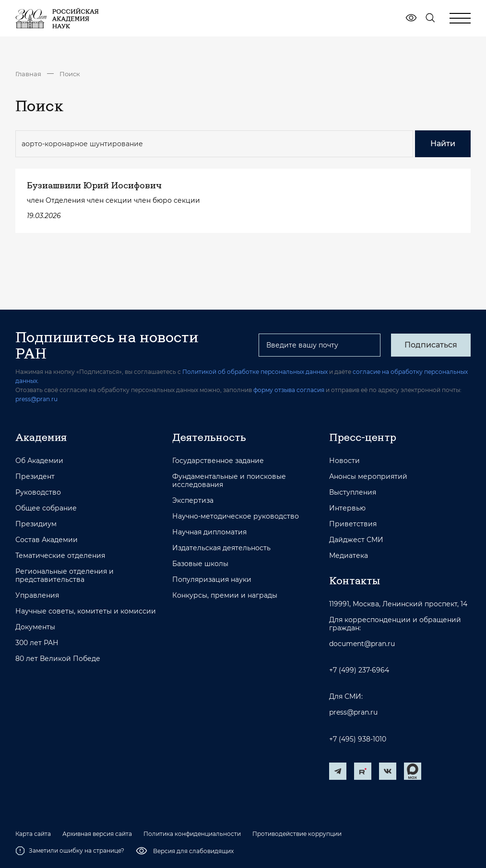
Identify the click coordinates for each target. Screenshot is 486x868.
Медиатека (349, 556)
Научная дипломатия (209, 532)
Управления (37, 596)
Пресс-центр (363, 437)
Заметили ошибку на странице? (70, 851)
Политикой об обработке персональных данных (255, 372)
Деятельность (209, 437)
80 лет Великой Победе (58, 659)
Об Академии (39, 461)
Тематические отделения (60, 556)
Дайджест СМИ (356, 540)
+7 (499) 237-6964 (359, 670)
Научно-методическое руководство (236, 516)
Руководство (38, 492)
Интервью (347, 508)
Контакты (355, 580)
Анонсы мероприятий (368, 477)
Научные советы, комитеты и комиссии (86, 611)
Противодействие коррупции (297, 834)
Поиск (70, 74)
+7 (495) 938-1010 (358, 739)
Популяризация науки (212, 580)
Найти (443, 144)
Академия (41, 437)
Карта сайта (33, 834)
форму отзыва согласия (289, 390)
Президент (35, 477)
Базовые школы (200, 564)
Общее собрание (46, 508)
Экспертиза (193, 501)
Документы (35, 627)
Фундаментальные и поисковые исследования (229, 481)
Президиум (36, 524)
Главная (28, 74)
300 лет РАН (37, 643)
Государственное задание (218, 461)
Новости (344, 461)
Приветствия (353, 524)
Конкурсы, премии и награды (225, 596)
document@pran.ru (362, 644)
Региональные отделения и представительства (65, 576)
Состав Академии (47, 540)
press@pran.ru (36, 399)
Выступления (353, 492)
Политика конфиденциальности (192, 834)
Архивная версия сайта (97, 834)
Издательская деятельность (221, 548)
